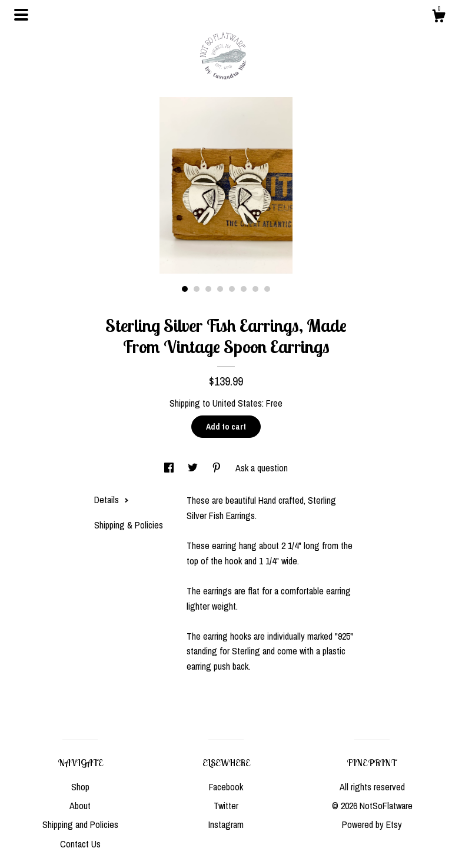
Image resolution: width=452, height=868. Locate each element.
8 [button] (267, 289)
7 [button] (255, 289)
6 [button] (244, 289)
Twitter (226, 806)
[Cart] (438, 18)
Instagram (226, 824)
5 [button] (232, 289)
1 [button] (185, 289)
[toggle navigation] (21, 15)
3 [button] (208, 289)
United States (237, 403)
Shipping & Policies (129, 525)
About (80, 806)
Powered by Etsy (372, 824)
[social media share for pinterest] (218, 468)
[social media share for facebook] (170, 468)
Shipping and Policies (80, 824)
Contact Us (80, 844)
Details (112, 500)
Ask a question (262, 468)
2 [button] (197, 289)
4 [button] (220, 289)
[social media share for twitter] (194, 468)
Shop (80, 787)
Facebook (226, 787)
